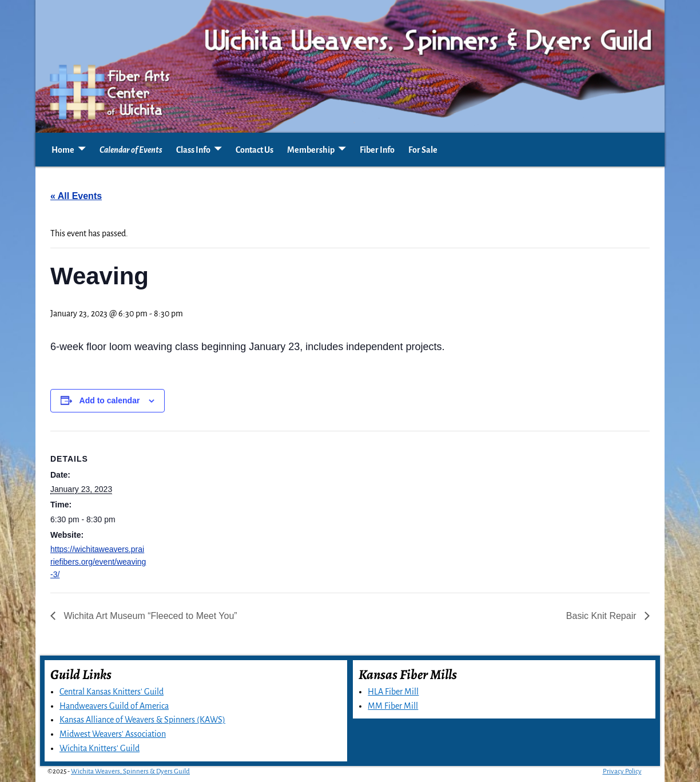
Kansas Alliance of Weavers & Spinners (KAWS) (142, 720)
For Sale (423, 150)
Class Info (193, 150)
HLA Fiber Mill (393, 692)
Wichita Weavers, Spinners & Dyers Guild (130, 771)
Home (63, 150)
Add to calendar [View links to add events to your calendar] (110, 400)
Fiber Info (377, 150)
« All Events (76, 196)
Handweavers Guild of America (114, 706)
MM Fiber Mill (393, 706)
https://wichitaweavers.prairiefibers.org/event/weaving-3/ (98, 562)
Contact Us (254, 150)
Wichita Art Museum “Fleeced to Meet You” (149, 616)
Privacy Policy (622, 771)
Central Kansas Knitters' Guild (112, 692)
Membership (311, 150)
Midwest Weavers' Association (113, 734)
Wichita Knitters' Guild (100, 748)
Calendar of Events (131, 150)
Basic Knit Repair (602, 616)
